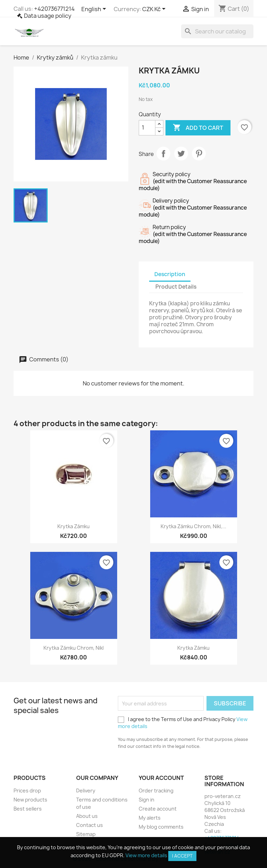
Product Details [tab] (176, 287)
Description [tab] (170, 274)
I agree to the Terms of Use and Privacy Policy (183, 723)
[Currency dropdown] (155, 9)
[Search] (217, 31)
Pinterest (199, 154)
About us (87, 816)
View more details (146, 855)
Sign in (147, 800)
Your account (161, 778)
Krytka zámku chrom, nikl (74, 648)
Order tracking (156, 791)
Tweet (181, 154)
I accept (182, 856)
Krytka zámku (74, 526)
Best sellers (28, 809)
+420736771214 (54, 9)
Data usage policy (48, 16)
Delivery (86, 791)
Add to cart (198, 128)
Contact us (90, 825)
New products (30, 800)
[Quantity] (147, 128)
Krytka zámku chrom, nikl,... (193, 526)
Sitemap (86, 834)
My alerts (150, 818)
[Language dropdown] (95, 9)
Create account (158, 809)
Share (163, 154)
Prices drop (27, 791)
